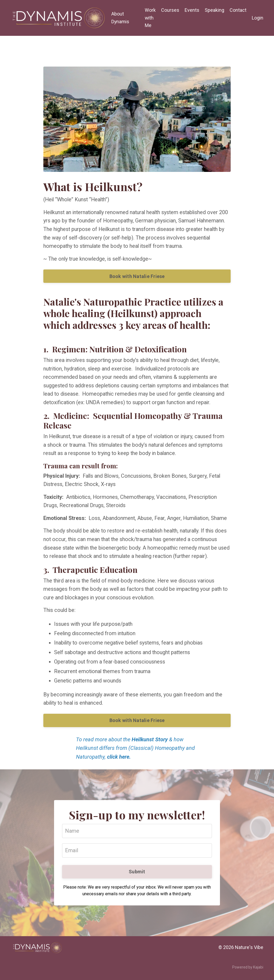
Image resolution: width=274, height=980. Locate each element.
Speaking (214, 10)
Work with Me (150, 18)
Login (258, 18)
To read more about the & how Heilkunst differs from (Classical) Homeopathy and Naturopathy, (135, 753)
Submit (137, 876)
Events (192, 10)
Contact (238, 10)
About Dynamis (120, 18)
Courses (170, 10)
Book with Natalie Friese (137, 277)
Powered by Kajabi (248, 972)
